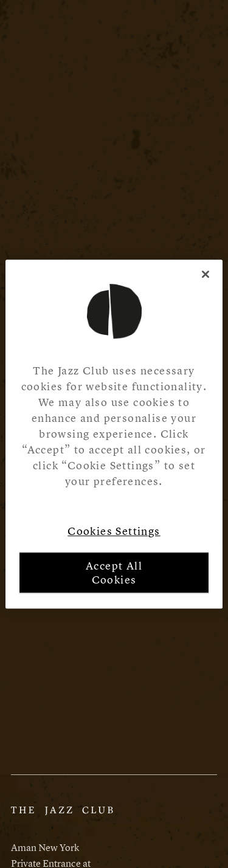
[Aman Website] (62, 816)
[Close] (206, 274)
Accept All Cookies (114, 573)
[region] (114, 434)
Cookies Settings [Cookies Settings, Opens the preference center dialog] (114, 531)
